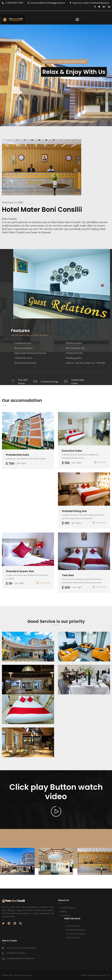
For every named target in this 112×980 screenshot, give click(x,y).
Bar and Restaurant (76, 930)
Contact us (65, 915)
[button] (6, 75)
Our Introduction (68, 908)
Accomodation (74, 926)
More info (100, 462)
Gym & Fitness (73, 937)
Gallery (63, 912)
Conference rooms (76, 934)
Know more (99, 523)
